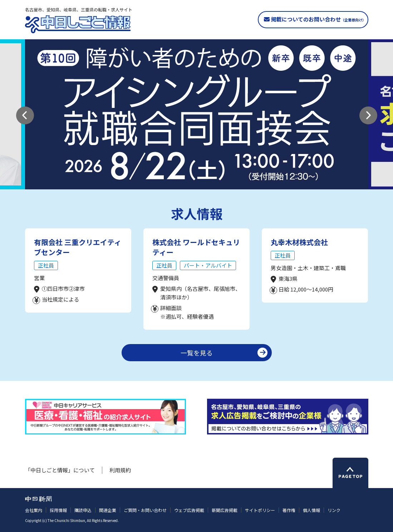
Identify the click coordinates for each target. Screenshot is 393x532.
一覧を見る (197, 353)
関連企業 (108, 510)
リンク (334, 510)
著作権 (289, 510)
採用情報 (58, 510)
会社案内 (34, 510)
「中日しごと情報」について (60, 470)
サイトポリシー (260, 510)
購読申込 (83, 510)
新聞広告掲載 (225, 510)
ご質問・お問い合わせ (145, 510)
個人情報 (311, 510)
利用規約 (120, 470)
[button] (25, 115)
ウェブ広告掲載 (189, 510)
